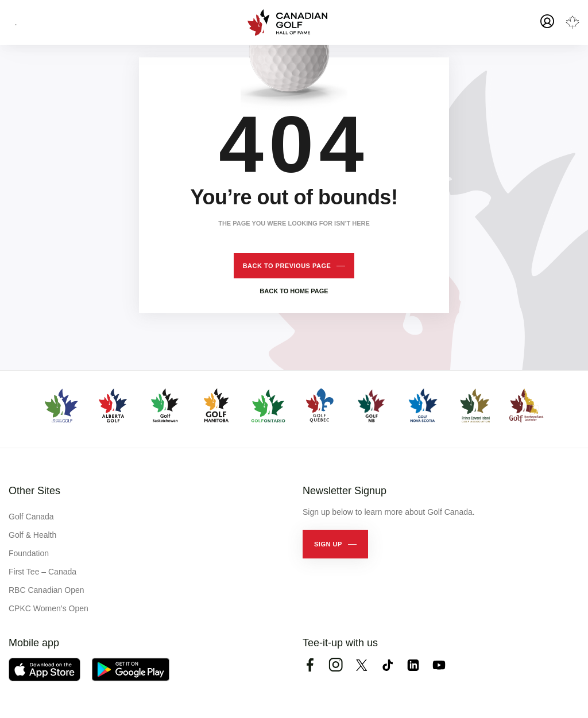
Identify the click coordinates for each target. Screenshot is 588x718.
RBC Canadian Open (47, 590)
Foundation (29, 553)
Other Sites (34, 491)
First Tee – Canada (42, 572)
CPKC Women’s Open (49, 608)
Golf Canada (31, 517)
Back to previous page (287, 266)
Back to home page (294, 291)
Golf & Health (32, 535)
